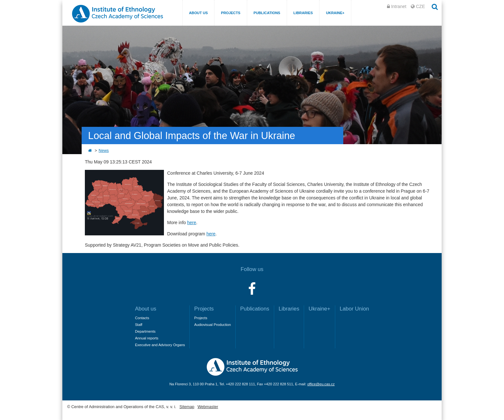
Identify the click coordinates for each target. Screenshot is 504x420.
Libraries (303, 13)
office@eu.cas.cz (321, 384)
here (192, 223)
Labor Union (354, 309)
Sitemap (187, 407)
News (104, 151)
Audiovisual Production (212, 325)
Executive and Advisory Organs (160, 345)
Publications (267, 13)
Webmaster (208, 407)
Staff (139, 325)
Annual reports (147, 338)
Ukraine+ (335, 13)
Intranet (399, 6)
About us (198, 13)
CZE (420, 6)
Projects (230, 13)
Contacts (142, 318)
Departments (145, 331)
